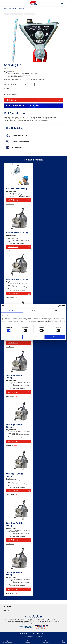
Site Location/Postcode (11, 95)
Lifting (7, 14)
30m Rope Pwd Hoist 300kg (16, 426)
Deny (12, 337)
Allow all (55, 337)
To (26, 84)
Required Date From (10, 84)
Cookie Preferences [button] (26, 634)
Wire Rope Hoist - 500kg (17, 232)
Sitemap (45, 634)
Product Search (13, 8)
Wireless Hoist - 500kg (17, 189)
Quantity (7, 89)
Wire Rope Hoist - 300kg (17, 279)
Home (6, 8)
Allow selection (33, 337)
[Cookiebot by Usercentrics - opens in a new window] (59, 306)
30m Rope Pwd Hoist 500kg (16, 574)
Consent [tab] (12, 310)
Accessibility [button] (37, 634)
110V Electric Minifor (30, 14)
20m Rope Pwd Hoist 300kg (16, 376)
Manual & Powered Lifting (17, 14)
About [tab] (55, 310)
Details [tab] (34, 310)
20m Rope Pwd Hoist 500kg (16, 524)
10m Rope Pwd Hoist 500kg (16, 475)
